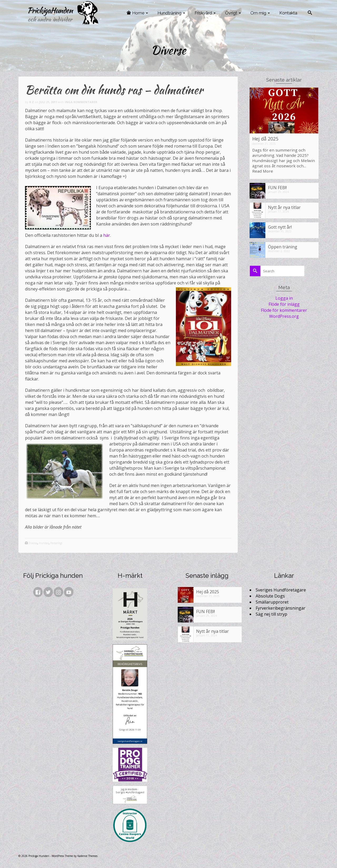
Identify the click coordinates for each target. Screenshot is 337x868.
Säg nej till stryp (271, 614)
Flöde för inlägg (284, 304)
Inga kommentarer (81, 102)
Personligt (56, 543)
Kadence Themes (87, 856)
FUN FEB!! (277, 187)
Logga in (284, 298)
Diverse (33, 543)
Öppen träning (283, 247)
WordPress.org (284, 316)
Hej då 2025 (265, 139)
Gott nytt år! (280, 227)
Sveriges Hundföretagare (281, 590)
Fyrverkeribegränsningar (281, 608)
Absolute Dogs (270, 596)
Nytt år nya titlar (284, 207)
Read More (263, 171)
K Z (32, 102)
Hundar (44, 543)
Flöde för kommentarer (284, 310)
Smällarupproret (272, 602)
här (107, 235)
